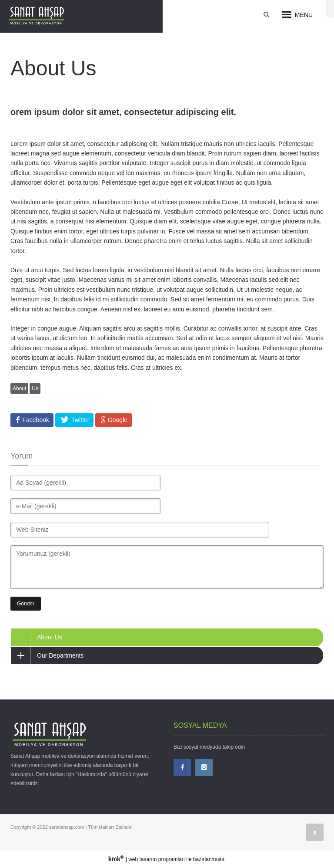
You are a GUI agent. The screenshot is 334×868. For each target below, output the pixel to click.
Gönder (26, 604)
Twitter (79, 420)
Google (117, 420)
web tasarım (142, 859)
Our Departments (47, 655)
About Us (50, 637)
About (19, 388)
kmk (117, 859)
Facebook (35, 420)
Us (35, 388)
